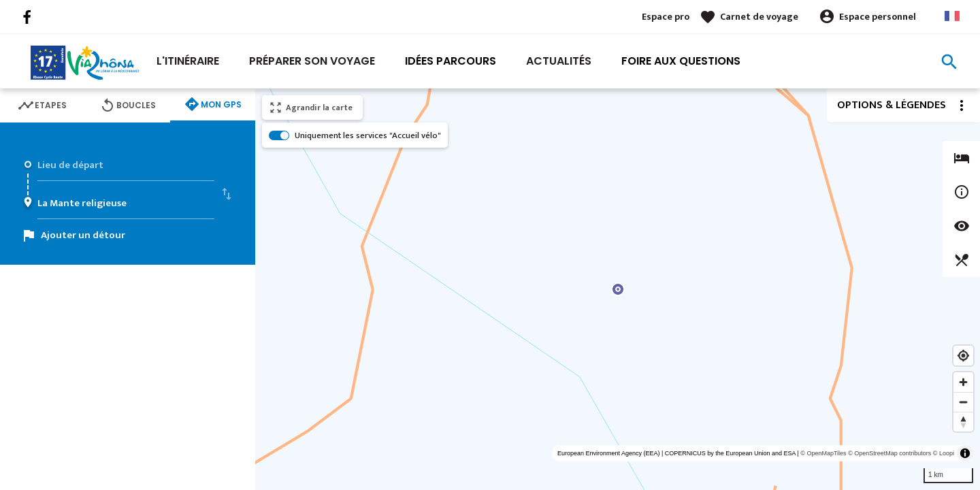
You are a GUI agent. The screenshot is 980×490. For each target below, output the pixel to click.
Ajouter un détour (83, 235)
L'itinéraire (188, 61)
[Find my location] (963, 356)
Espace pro (666, 17)
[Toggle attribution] (965, 453)
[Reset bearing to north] (963, 422)
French (952, 16)
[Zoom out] (963, 402)
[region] (618, 289)
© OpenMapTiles (823, 453)
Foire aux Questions (681, 61)
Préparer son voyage (312, 61)
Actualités (559, 61)
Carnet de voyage (759, 17)
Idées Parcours (451, 61)
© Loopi (944, 453)
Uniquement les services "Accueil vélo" (368, 135)
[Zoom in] (963, 382)
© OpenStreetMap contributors (889, 453)
